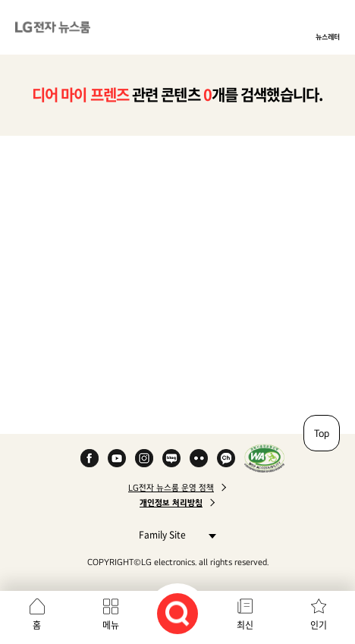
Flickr (199, 458)
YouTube (117, 458)
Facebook (90, 458)
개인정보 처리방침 (171, 503)
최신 (245, 625)
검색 (177, 614)
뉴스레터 (328, 36)
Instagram (144, 458)
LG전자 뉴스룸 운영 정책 (171, 488)
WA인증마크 (264, 458)
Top (322, 433)
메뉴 (111, 625)
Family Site (173, 534)
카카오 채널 (226, 458)
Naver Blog (171, 458)
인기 (319, 625)
